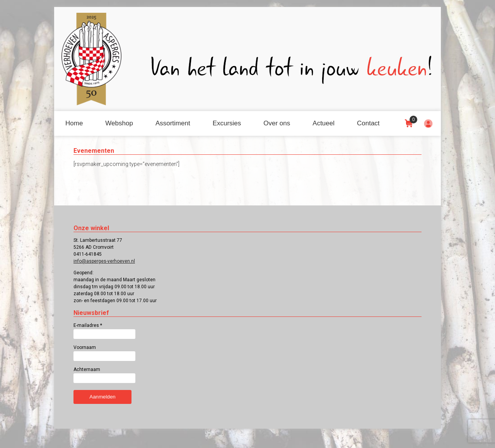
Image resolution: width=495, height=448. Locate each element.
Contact (368, 123)
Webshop (119, 123)
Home (74, 123)
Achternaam (87, 369)
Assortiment (173, 123)
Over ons (277, 123)
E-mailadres (88, 325)
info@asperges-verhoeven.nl (104, 261)
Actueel (323, 123)
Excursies (227, 123)
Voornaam (85, 347)
